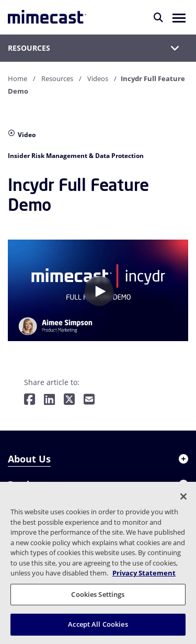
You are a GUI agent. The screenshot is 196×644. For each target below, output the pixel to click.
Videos (98, 78)
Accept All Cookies (98, 624)
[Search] (158, 17)
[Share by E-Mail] (89, 400)
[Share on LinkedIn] (49, 400)
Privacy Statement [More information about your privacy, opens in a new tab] (144, 573)
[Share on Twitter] (69, 400)
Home (18, 78)
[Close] (183, 496)
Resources (57, 78)
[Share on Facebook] (30, 400)
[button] (179, 17)
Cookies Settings (98, 594)
